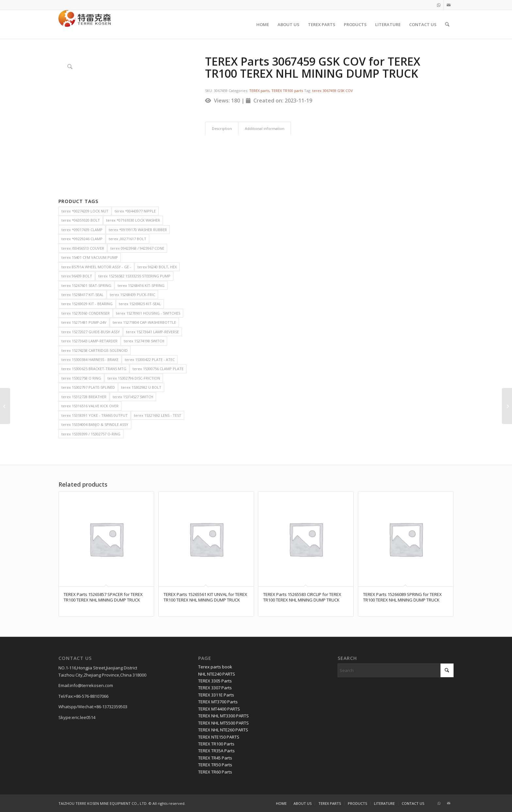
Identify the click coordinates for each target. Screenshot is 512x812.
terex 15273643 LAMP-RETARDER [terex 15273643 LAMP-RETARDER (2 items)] (89, 341)
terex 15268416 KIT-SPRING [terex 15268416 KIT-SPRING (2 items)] (141, 285)
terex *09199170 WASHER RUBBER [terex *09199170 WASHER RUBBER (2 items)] (138, 230)
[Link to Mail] (449, 5)
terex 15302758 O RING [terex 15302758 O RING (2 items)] (81, 378)
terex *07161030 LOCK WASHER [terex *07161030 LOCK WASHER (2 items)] (133, 220)
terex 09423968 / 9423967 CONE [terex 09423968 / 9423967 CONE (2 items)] (137, 248)
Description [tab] (222, 128)
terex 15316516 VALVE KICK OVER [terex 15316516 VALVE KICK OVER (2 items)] (90, 406)
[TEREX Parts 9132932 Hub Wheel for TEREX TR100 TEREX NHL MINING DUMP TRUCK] (5, 406)
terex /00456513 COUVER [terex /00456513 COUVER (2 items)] (83, 248)
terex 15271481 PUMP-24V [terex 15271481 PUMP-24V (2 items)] (84, 322)
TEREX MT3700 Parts (218, 702)
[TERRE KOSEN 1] (85, 24)
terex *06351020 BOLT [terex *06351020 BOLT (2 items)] (81, 220)
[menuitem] (263, 24)
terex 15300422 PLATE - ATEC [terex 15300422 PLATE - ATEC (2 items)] (150, 359)
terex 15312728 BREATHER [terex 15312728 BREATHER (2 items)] (84, 397)
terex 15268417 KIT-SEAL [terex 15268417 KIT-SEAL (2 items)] (82, 295)
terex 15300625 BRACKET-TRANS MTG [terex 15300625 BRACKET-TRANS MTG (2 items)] (94, 369)
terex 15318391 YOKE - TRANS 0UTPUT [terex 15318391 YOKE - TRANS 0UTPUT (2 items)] (95, 415)
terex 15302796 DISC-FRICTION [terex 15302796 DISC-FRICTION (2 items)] (134, 378)
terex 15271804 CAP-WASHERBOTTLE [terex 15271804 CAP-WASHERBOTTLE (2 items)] (144, 322)
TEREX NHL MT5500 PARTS (224, 723)
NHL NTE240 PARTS (217, 674)
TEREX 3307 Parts (215, 688)
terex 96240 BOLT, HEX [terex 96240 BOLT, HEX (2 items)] (157, 267)
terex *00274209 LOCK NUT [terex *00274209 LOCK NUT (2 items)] (85, 211)
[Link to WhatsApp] (439, 5)
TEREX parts (259, 91)
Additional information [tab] (265, 128)
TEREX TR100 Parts (216, 744)
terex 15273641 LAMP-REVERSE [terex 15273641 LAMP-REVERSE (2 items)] (152, 332)
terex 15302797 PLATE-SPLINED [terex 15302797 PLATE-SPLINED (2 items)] (88, 387)
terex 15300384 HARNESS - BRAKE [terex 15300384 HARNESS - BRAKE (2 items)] (90, 359)
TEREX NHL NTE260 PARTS (223, 730)
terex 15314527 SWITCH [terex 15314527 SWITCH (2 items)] (133, 397)
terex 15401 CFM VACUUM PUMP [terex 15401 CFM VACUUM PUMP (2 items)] (90, 257)
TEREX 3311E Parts (216, 695)
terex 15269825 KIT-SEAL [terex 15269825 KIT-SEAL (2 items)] (140, 304)
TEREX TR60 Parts (215, 772)
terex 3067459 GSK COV (333, 91)
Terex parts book (215, 667)
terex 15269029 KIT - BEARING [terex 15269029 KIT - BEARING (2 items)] (87, 304)
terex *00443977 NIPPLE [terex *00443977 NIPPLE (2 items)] (135, 211)
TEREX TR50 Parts (215, 765)
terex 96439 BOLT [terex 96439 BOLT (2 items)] (77, 276)
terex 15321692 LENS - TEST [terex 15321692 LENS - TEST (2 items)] (158, 415)
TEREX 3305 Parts (215, 681)
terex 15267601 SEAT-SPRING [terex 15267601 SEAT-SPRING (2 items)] (86, 285)
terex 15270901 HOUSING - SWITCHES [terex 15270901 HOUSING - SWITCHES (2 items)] (148, 313)
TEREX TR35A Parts (216, 751)
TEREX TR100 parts (287, 91)
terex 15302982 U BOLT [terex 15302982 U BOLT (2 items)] (141, 387)
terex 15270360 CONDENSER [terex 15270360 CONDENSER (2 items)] (86, 313)
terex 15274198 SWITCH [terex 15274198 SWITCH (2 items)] (144, 341)
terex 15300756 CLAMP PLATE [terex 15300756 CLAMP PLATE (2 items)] (158, 369)
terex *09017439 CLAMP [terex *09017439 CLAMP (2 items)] (82, 230)
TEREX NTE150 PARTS (219, 737)
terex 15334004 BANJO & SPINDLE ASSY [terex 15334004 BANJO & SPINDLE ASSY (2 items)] (95, 424)
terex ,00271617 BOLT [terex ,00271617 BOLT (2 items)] (128, 239)
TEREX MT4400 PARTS (219, 709)
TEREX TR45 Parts (215, 758)
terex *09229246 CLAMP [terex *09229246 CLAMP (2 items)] (82, 239)
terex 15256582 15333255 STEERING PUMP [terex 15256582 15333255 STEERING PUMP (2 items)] (134, 276)
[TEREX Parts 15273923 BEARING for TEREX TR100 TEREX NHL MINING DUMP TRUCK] (507, 406)
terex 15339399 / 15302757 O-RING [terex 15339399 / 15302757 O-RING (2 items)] (91, 434)
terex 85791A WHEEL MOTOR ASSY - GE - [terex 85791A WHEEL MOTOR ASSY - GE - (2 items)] (96, 267)
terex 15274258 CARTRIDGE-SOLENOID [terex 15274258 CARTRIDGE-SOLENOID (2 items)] (95, 350)
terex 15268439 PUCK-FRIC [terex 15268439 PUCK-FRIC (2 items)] (132, 295)
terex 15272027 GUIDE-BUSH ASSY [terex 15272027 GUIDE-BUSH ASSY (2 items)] (91, 332)
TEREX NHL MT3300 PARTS (224, 716)
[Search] (447, 24)
